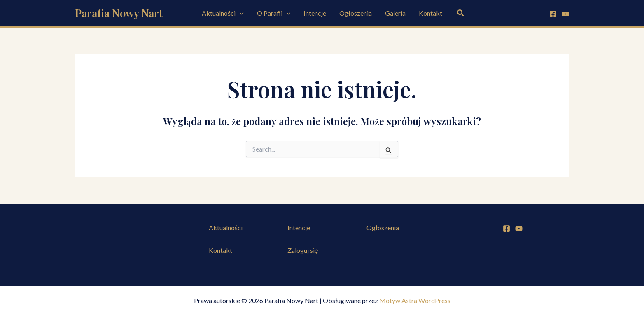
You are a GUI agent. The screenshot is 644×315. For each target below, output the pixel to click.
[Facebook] (553, 14)
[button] (240, 13)
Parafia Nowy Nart (119, 13)
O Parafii (274, 13)
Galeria (395, 13)
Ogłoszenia (356, 13)
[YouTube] (565, 14)
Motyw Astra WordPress (415, 300)
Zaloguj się (303, 250)
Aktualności (223, 13)
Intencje (315, 13)
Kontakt (430, 13)
